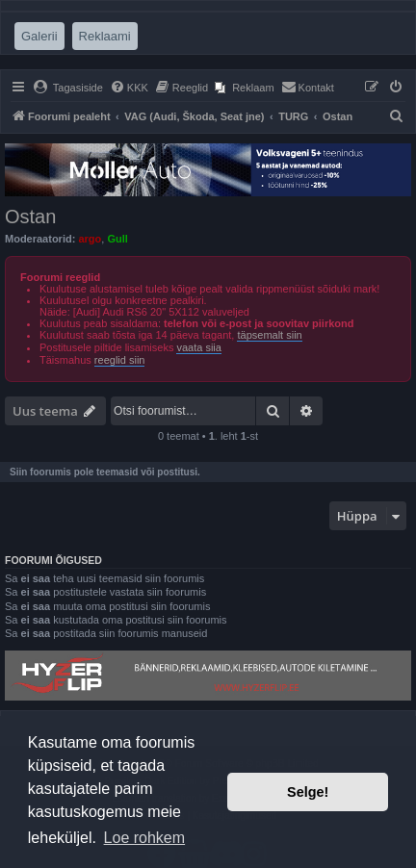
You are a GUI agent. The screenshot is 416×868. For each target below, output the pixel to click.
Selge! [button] (308, 792)
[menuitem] (68, 88)
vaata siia (198, 347)
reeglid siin (120, 360)
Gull (117, 239)
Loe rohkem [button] (145, 838)
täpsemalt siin (269, 335)
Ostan (30, 217)
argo (90, 239)
